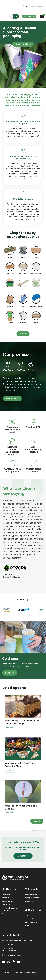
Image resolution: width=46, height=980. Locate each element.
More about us (12, 398)
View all (23, 334)
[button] (40, 584)
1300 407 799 (9, 945)
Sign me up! (23, 856)
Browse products (23, 44)
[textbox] (11, 16)
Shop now (10, 673)
